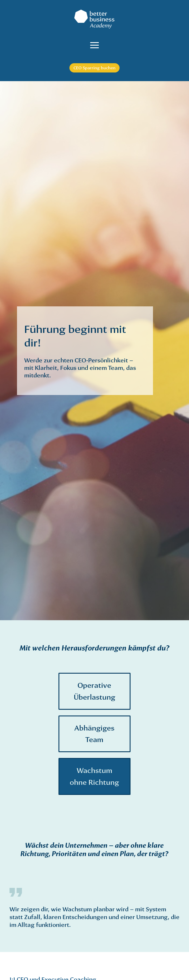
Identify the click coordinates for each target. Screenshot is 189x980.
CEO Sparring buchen (94, 68)
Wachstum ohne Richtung (94, 776)
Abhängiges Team (94, 734)
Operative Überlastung (94, 691)
